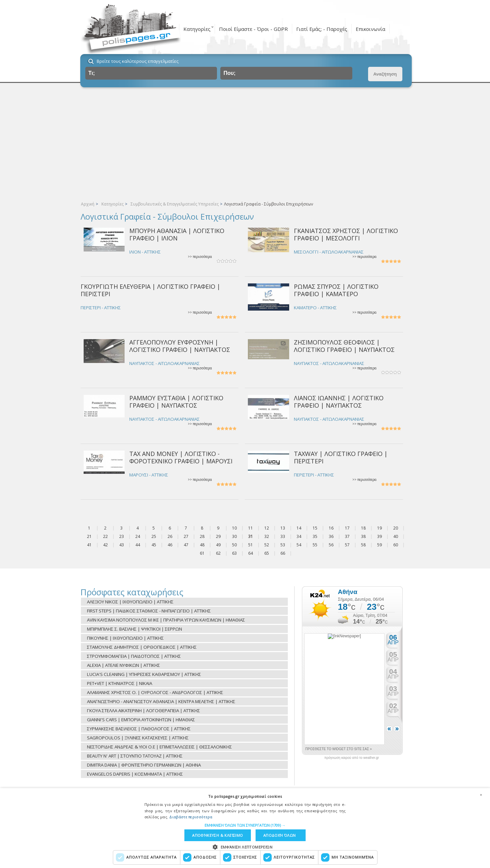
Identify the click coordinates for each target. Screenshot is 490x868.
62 (218, 553)
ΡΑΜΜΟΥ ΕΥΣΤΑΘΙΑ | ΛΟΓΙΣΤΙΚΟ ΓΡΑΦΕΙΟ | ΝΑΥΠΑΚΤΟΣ (176, 401)
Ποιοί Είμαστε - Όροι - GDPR (253, 29)
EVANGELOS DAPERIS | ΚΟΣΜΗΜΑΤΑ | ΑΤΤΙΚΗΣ (135, 774)
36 (331, 536)
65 (267, 553)
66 (283, 553)
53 (283, 545)
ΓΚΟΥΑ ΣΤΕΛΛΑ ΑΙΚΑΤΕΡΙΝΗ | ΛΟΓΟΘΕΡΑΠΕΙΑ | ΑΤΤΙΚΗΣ (144, 711)
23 (122, 536)
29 (218, 536)
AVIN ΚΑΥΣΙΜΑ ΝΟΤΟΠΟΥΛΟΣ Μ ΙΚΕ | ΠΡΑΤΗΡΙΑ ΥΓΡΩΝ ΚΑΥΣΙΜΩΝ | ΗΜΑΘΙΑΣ (166, 620)
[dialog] (245, 828)
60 (396, 545)
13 (283, 528)
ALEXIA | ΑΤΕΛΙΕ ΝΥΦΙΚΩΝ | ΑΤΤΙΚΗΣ (124, 665)
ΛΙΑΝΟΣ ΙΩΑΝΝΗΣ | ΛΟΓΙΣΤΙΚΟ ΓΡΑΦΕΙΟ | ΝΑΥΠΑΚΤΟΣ (339, 401)
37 (347, 536)
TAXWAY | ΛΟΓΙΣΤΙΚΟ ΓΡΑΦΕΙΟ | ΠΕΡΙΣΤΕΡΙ (341, 457)
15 (315, 528)
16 (331, 528)
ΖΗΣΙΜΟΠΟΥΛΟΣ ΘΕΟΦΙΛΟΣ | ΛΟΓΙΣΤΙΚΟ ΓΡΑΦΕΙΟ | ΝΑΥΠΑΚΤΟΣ (344, 346)
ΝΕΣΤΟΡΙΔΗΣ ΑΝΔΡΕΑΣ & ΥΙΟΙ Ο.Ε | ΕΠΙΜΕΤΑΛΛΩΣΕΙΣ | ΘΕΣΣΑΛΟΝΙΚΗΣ (160, 747)
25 (154, 536)
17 (347, 528)
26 (170, 536)
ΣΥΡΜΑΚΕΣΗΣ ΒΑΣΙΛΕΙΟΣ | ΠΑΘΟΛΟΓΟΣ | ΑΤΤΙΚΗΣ (139, 729)
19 (380, 528)
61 (202, 553)
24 (138, 536)
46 (170, 545)
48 (202, 545)
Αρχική (88, 204)
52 (267, 545)
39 (380, 536)
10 (234, 528)
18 (363, 528)
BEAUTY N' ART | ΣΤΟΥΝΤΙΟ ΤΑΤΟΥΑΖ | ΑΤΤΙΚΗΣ (135, 756)
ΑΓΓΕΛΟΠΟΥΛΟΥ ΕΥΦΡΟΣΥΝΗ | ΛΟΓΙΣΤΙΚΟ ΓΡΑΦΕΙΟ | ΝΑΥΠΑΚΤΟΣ (180, 346)
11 (251, 528)
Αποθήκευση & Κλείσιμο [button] (217, 835)
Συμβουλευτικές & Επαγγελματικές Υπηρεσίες (175, 204)
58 (363, 545)
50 (234, 545)
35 (315, 536)
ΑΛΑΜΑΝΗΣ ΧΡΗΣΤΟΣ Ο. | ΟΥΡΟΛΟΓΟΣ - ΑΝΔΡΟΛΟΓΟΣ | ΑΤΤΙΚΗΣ (155, 692)
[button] (245, 825)
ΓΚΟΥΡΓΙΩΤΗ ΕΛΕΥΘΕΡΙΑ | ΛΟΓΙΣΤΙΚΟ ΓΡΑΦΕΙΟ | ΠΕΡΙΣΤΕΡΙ (150, 290)
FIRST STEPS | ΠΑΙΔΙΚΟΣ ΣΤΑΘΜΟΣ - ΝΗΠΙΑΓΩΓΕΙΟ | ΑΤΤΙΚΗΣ (149, 611)
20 (396, 528)
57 (347, 545)
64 (251, 553)
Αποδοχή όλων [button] (280, 835)
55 (315, 545)
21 (89, 536)
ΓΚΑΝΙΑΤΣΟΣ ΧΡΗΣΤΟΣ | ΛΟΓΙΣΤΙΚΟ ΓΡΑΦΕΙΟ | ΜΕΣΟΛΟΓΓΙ (346, 234)
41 (89, 545)
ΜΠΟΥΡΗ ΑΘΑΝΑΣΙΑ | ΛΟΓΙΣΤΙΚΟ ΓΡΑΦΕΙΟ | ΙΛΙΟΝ (177, 234)
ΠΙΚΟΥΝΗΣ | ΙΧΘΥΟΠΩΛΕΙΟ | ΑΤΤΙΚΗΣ (125, 638)
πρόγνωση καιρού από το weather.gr (352, 758)
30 (234, 536)
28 (202, 536)
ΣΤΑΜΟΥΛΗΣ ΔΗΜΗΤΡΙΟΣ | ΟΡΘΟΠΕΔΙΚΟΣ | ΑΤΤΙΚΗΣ (142, 647)
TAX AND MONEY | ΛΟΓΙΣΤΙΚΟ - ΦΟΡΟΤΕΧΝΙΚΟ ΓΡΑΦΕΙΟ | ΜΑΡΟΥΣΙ (181, 457)
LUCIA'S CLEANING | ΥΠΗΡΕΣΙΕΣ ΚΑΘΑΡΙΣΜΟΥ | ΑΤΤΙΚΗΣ (144, 674)
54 (299, 545)
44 (138, 545)
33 (283, 536)
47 (186, 545)
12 (267, 528)
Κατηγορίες (197, 29)
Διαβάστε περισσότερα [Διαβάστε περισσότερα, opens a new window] (191, 817)
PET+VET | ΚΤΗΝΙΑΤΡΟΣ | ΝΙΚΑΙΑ (120, 683)
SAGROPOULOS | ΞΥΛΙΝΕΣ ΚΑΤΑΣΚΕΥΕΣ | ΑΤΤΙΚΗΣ (138, 738)
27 (186, 536)
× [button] (481, 795)
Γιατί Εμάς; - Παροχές (322, 29)
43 (122, 545)
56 (331, 545)
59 (380, 545)
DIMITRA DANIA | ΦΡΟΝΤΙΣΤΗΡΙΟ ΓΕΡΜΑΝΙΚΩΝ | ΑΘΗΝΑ (144, 765)
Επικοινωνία (370, 29)
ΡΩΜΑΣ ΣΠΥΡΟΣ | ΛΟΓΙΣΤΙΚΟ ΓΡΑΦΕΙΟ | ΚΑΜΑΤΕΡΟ (336, 290)
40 (396, 536)
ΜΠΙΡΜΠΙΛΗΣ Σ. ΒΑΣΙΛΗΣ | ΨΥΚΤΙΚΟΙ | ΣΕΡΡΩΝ (135, 629)
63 (234, 553)
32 (267, 536)
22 (105, 536)
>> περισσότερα (200, 257)
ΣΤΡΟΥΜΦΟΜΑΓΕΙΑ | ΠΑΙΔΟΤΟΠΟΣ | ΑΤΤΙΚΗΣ (134, 656)
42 (105, 545)
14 (299, 528)
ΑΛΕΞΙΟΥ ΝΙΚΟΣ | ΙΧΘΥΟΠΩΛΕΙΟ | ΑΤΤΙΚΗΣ (130, 602)
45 (154, 545)
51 (251, 545)
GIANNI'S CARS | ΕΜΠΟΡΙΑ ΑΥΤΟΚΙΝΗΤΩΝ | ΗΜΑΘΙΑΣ (141, 720)
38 (363, 536)
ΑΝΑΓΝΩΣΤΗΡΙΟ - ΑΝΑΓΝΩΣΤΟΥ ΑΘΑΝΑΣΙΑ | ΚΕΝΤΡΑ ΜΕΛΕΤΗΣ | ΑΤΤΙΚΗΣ (161, 701)
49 (218, 545)
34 (299, 536)
